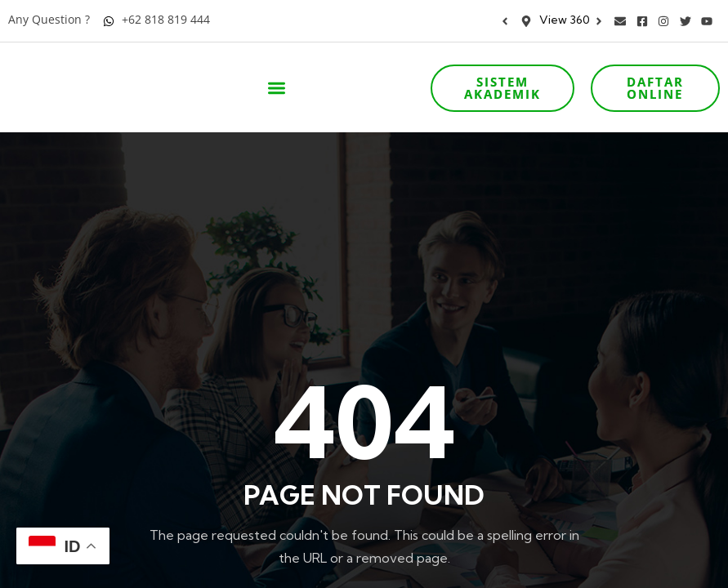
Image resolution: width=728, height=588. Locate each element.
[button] (277, 89)
